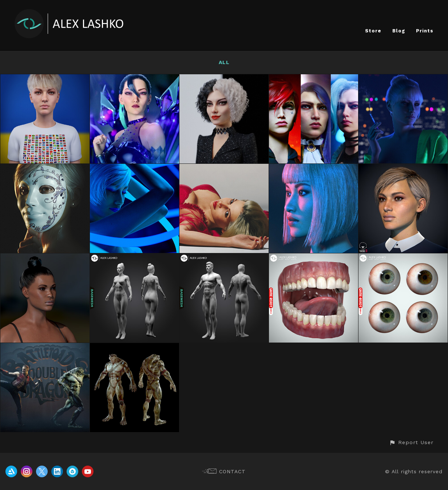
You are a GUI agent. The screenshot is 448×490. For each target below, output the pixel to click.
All (224, 62)
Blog (399, 31)
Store (373, 31)
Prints (425, 31)
